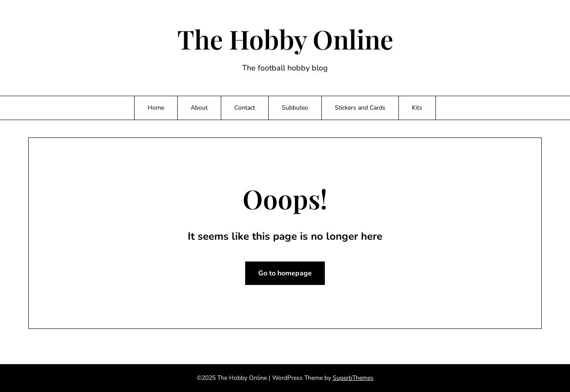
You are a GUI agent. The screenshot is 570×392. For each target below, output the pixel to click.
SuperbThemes (353, 378)
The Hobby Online (285, 39)
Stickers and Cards (360, 108)
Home (156, 108)
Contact (245, 108)
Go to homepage (285, 273)
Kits (417, 108)
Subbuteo (295, 108)
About (199, 108)
